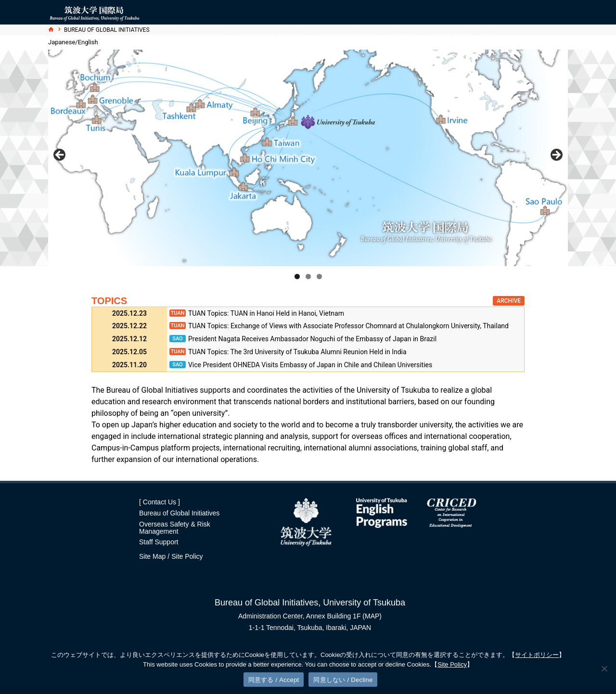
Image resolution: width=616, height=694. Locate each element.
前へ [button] (60, 155)
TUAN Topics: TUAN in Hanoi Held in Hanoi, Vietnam (266, 313)
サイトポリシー (537, 655)
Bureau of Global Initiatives (179, 513)
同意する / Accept (274, 680)
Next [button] (556, 155)
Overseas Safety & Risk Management (175, 528)
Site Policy (187, 556)
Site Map (152, 556)
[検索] (488, 36)
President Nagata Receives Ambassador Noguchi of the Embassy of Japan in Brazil (312, 339)
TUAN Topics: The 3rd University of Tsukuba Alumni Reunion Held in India (297, 352)
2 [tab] (308, 276)
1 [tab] (297, 276)
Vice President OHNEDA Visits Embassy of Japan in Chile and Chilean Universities (310, 365)
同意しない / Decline (343, 680)
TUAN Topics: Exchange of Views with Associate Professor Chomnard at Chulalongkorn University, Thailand (348, 326)
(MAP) (372, 616)
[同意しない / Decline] (604, 668)
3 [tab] (319, 276)
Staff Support (159, 542)
